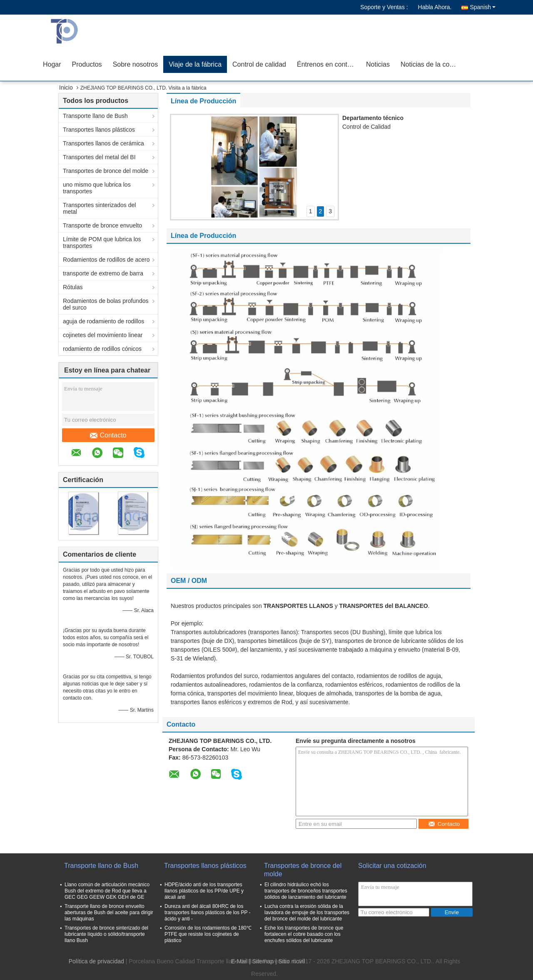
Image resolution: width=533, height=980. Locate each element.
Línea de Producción (203, 101)
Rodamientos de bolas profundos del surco (106, 304)
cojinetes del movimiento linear (103, 335)
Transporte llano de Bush (95, 116)
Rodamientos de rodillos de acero (106, 260)
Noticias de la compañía (432, 64)
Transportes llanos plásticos (99, 130)
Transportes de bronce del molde (106, 171)
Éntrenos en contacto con (329, 64)
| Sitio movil (290, 961)
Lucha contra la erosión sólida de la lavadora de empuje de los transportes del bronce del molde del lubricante (307, 912)
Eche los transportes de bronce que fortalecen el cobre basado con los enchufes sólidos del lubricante (304, 934)
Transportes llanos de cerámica (103, 143)
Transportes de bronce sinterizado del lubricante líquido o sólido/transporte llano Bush (106, 934)
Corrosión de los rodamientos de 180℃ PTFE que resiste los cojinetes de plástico (208, 934)
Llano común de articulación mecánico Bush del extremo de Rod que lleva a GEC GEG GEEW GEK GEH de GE (107, 891)
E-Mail (239, 961)
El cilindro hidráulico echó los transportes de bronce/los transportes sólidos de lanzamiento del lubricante (306, 891)
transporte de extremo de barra (103, 273)
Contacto (108, 435)
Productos (87, 64)
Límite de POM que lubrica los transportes (102, 242)
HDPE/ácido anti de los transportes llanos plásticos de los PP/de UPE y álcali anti (204, 891)
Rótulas (73, 287)
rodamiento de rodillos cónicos (102, 349)
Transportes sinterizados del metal (99, 208)
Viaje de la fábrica (195, 64)
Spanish (483, 7)
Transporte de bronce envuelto (102, 225)
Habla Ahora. (435, 7)
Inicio (66, 87)
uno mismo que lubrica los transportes (97, 188)
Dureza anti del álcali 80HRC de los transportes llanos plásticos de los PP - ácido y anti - (208, 912)
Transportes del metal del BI (99, 157)
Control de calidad (259, 64)
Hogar (52, 64)
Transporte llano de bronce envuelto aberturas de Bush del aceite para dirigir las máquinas (109, 912)
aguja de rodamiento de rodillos (103, 321)
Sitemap (263, 961)
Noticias (378, 64)
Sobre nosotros (136, 64)
